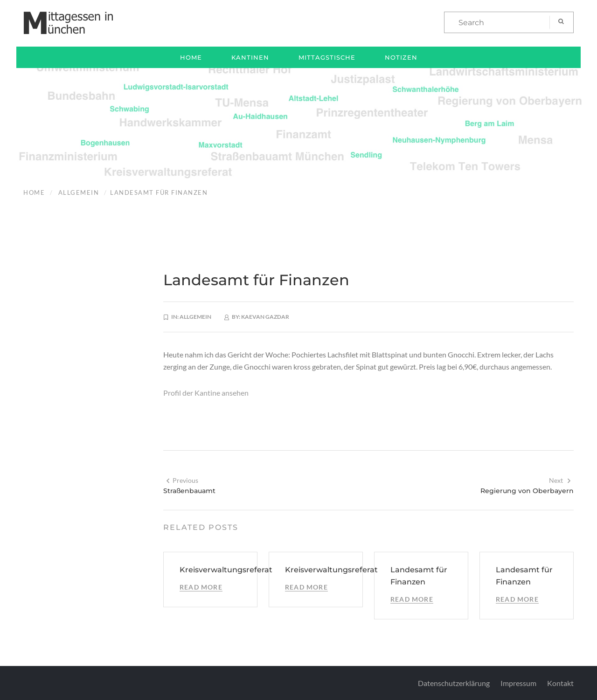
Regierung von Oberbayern (527, 491)
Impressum (518, 683)
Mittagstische (327, 57)
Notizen (401, 57)
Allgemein (79, 192)
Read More (201, 587)
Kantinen (250, 57)
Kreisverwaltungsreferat (226, 570)
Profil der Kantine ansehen (206, 393)
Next (560, 480)
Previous (182, 480)
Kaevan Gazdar (265, 317)
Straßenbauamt (189, 491)
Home (191, 57)
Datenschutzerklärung (454, 683)
